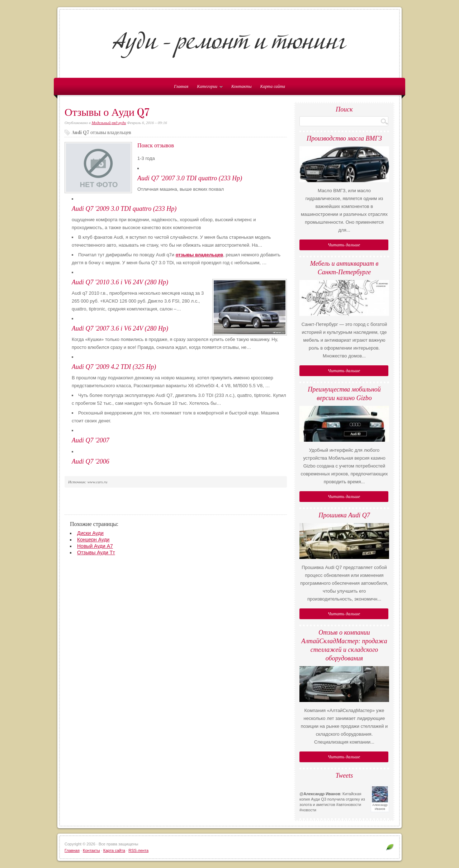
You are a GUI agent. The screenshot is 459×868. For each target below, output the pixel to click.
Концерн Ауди (93, 540)
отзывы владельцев (200, 255)
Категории (208, 88)
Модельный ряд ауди (109, 123)
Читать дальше (344, 245)
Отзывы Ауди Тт (96, 552)
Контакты (242, 86)
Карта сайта (273, 86)
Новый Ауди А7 (95, 546)
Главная (72, 850)
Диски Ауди (90, 533)
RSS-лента (138, 850)
